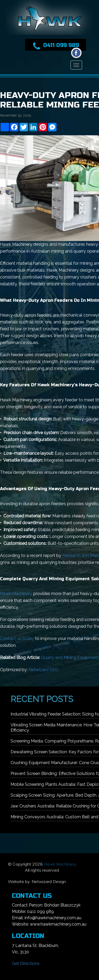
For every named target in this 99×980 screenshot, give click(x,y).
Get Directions (26, 963)
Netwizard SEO (43, 670)
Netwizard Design (49, 881)
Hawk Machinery (16, 594)
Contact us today (17, 638)
